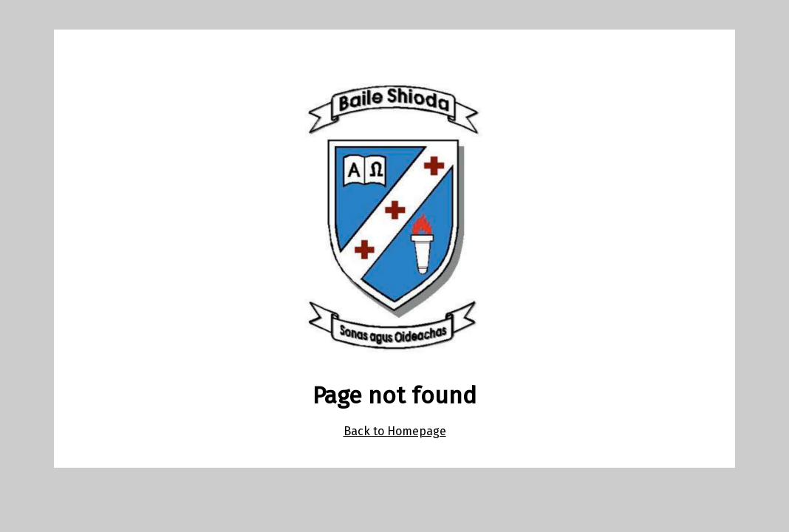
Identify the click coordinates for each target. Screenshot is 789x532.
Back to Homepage (395, 431)
